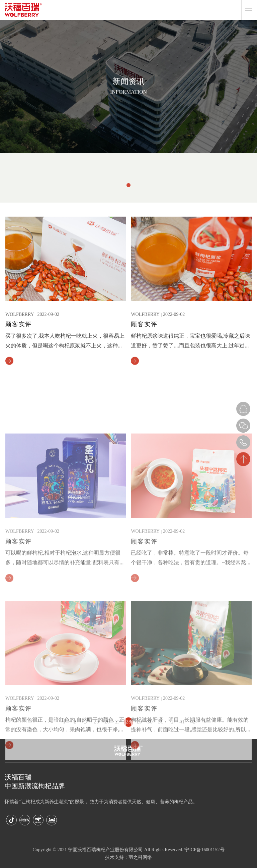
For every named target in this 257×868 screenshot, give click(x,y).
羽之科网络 (140, 858)
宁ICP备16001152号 (204, 850)
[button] (128, 185)
